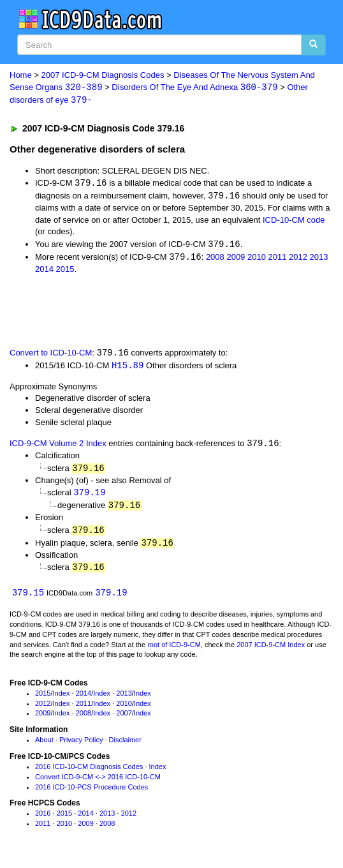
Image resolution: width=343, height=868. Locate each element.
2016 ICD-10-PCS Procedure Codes (91, 793)
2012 (298, 259)
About (44, 745)
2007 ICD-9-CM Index (271, 650)
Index (62, 699)
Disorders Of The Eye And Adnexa (194, 88)
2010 (257, 259)
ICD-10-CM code (294, 221)
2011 (278, 259)
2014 (44, 271)
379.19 (89, 496)
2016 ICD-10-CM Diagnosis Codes (89, 772)
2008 (215, 259)
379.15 (28, 598)
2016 (43, 819)
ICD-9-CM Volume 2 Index (58, 447)
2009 (236, 259)
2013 (319, 259)
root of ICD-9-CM (174, 650)
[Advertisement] (149, 312)
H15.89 (128, 368)
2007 (124, 719)
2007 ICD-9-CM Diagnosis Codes (103, 75)
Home (21, 75)
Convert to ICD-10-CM (51, 355)
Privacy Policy (81, 745)
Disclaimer (125, 745)
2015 (65, 271)
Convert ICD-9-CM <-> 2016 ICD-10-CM (98, 782)
